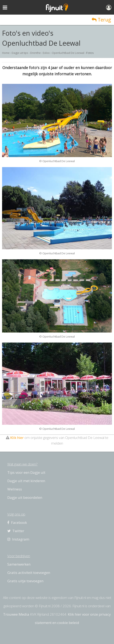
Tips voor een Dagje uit (26, 472)
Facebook (17, 522)
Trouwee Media (16, 614)
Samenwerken (19, 564)
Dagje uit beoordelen (25, 497)
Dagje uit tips (20, 53)
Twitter (16, 531)
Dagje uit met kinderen (26, 481)
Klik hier (17, 438)
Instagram (18, 539)
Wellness (15, 489)
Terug (101, 20)
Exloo (46, 53)
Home (6, 53)
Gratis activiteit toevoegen (29, 573)
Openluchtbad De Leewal (68, 53)
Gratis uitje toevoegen (25, 581)
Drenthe (35, 53)
